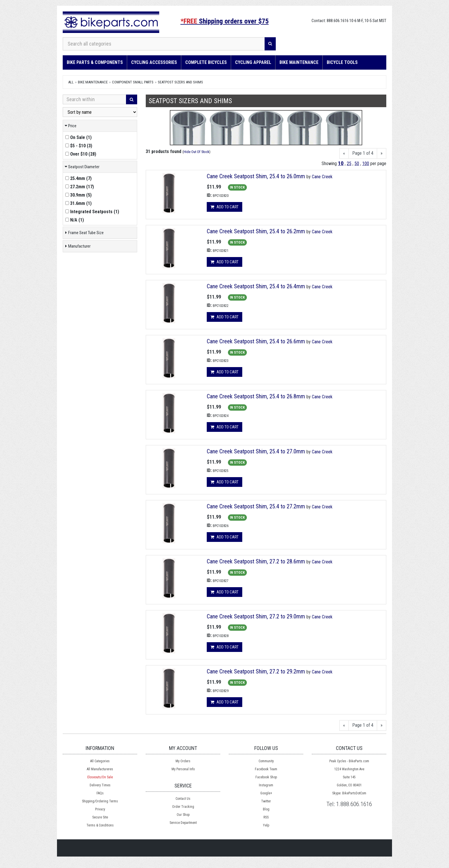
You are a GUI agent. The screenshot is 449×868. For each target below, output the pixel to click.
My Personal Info (183, 769)
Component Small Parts (133, 82)
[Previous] (344, 153)
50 (357, 163)
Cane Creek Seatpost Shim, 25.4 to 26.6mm (256, 341)
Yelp (266, 825)
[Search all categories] (164, 44)
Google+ (266, 793)
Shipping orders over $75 (224, 21)
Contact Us (183, 799)
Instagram (266, 785)
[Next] (382, 153)
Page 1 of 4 (363, 153)
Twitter (266, 801)
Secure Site (100, 817)
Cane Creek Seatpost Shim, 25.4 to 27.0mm (256, 451)
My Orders (183, 761)
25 (349, 163)
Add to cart (224, 207)
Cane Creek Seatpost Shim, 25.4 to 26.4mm (256, 286)
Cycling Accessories (154, 62)
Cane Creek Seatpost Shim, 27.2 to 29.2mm (256, 671)
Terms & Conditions (100, 825)
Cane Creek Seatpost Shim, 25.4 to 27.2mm (256, 506)
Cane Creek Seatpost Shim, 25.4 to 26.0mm (256, 176)
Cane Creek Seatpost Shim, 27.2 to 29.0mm (256, 616)
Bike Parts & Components (95, 62)
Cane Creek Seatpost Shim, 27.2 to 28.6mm (256, 561)
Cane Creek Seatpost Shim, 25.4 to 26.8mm (256, 396)
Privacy (100, 809)
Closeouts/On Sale (100, 777)
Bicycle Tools (342, 62)
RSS (266, 817)
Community (266, 761)
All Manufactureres (100, 769)
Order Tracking (183, 807)
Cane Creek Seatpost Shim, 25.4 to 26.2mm (256, 231)
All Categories (100, 761)
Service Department (183, 823)
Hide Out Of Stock (196, 152)
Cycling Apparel (253, 62)
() (78, 137)
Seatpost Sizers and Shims (180, 82)
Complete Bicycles (206, 62)
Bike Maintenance (299, 62)
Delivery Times (100, 785)
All (71, 82)
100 (366, 163)
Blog (266, 809)
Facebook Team (266, 769)
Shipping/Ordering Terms (100, 801)
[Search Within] (94, 99)
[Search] (270, 44)
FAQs (100, 793)
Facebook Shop (266, 777)
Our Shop (183, 815)
